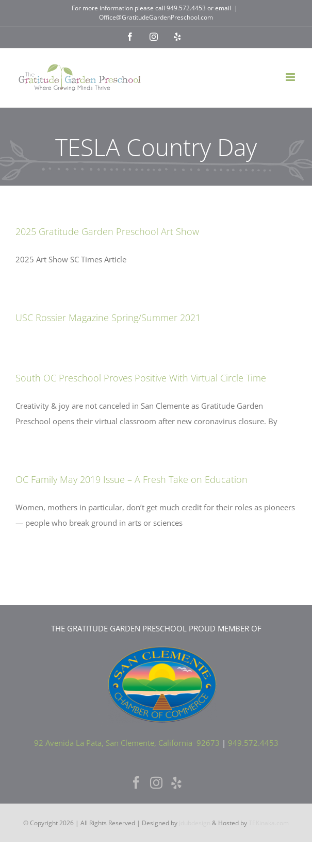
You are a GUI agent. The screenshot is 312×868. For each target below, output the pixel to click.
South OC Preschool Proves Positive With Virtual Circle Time (141, 378)
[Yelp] (176, 782)
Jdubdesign (195, 823)
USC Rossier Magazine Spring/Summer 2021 (108, 318)
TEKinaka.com (269, 823)
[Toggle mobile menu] (291, 77)
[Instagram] (156, 782)
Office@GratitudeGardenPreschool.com (156, 17)
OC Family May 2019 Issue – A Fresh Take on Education (132, 479)
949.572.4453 (186, 8)
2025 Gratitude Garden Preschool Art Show (107, 231)
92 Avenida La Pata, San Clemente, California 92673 (127, 743)
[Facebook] (136, 782)
